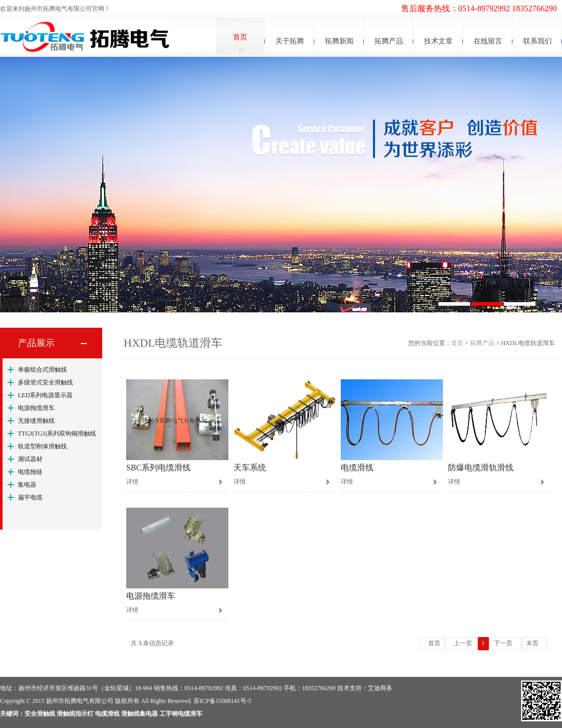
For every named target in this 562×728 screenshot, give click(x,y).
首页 (240, 37)
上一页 (463, 643)
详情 (132, 482)
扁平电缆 (30, 497)
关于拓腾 (290, 41)
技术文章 (438, 41)
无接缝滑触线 (36, 421)
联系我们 (537, 41)
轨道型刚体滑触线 (42, 446)
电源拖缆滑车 (36, 408)
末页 (532, 643)
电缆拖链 (30, 472)
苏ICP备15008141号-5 (223, 701)
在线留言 (488, 41)
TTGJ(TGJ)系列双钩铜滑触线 (57, 434)
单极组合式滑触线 (42, 370)
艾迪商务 (380, 688)
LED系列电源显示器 (45, 395)
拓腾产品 (389, 41)
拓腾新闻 (339, 41)
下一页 (503, 643)
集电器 (27, 485)
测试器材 (30, 459)
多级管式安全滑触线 (45, 382)
